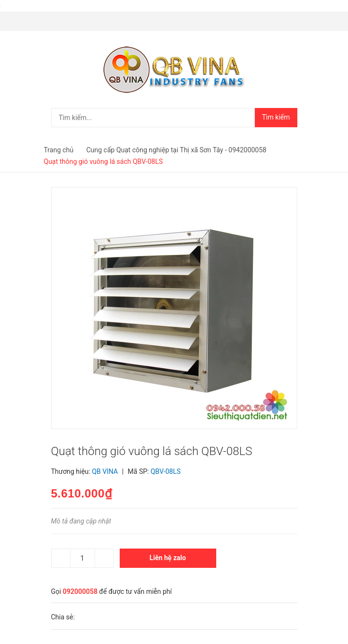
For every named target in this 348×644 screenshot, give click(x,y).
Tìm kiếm (276, 117)
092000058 (80, 591)
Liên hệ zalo (168, 558)
